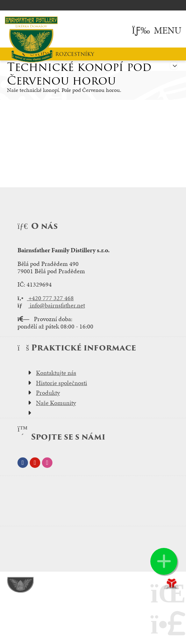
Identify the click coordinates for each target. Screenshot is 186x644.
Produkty (48, 393)
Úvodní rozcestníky (62, 54)
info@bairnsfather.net (51, 305)
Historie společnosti (62, 383)
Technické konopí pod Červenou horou (79, 74)
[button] (156, 31)
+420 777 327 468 (46, 298)
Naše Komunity (56, 403)
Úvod (31, 39)
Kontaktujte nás (56, 373)
